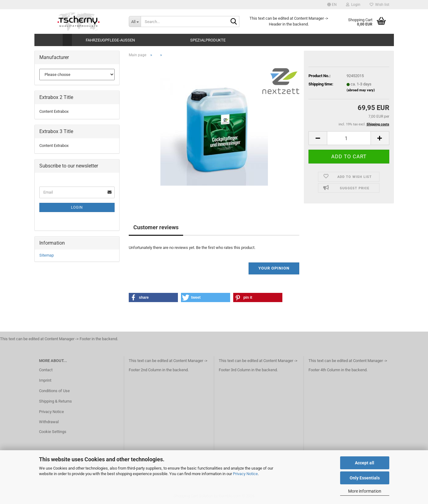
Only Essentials (365, 478)
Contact (46, 370)
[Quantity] (349, 138)
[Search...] (135, 22)
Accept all (365, 463)
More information (365, 491)
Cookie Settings (53, 432)
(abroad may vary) (361, 90)
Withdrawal (49, 422)
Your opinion (274, 268)
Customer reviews (156, 227)
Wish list (379, 5)
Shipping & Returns (55, 401)
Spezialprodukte (208, 40)
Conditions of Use (54, 391)
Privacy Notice (245, 474)
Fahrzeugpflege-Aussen (110, 40)
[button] (332, 5)
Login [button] (353, 5)
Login (77, 207)
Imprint (45, 380)
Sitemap (47, 255)
